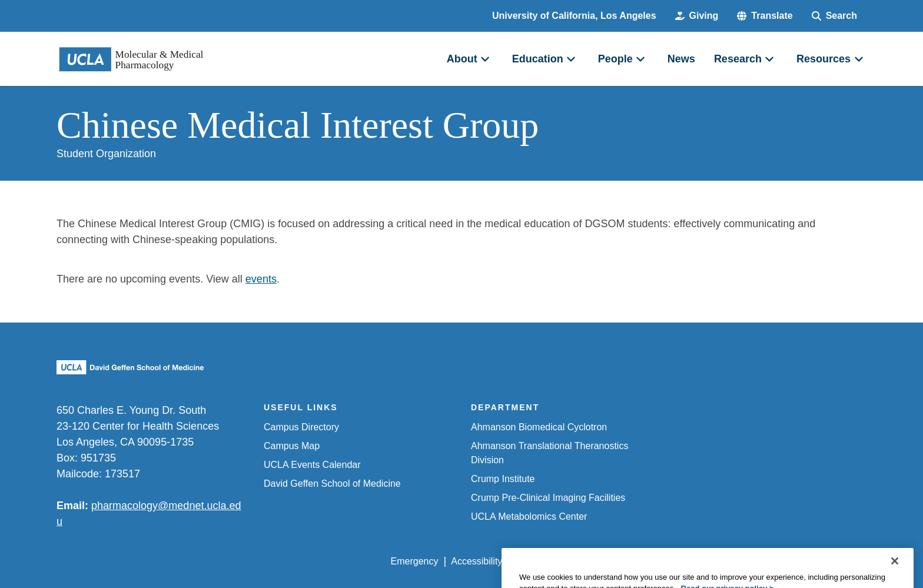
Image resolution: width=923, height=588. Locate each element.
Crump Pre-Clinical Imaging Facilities (548, 498)
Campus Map (292, 446)
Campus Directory (301, 427)
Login (755, 561)
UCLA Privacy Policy (558, 561)
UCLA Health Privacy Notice (673, 561)
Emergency (415, 561)
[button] (765, 16)
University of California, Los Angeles (574, 16)
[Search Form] (834, 16)
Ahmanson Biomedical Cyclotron (539, 427)
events (261, 279)
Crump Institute (503, 479)
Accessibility (477, 561)
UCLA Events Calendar (312, 465)
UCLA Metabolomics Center (529, 516)
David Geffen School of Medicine (332, 484)
